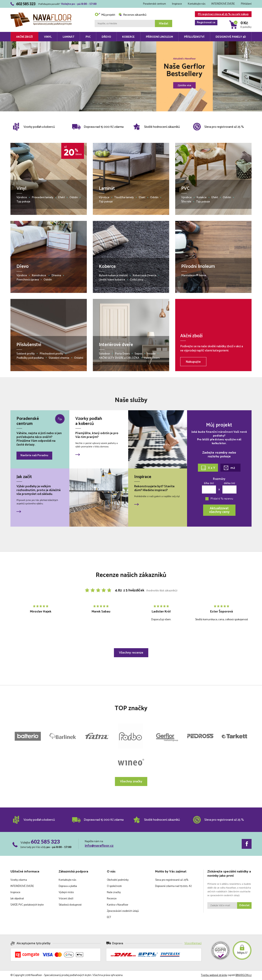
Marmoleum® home (194, 276)
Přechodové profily (51, 354)
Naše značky (114, 892)
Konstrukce (39, 276)
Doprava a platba (68, 886)
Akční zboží (24, 37)
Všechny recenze (131, 653)
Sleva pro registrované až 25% (172, 880)
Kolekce (202, 198)
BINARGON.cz (244, 975)
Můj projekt (105, 15)
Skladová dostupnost (70, 905)
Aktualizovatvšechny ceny (219, 510)
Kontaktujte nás (197, 4)
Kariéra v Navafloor (118, 905)
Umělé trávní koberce (112, 280)
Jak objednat (17, 899)
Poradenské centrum (155, 4)
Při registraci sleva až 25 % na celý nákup (222, 15)
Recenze (112, 899)
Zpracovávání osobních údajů (123, 911)
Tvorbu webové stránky (214, 975)
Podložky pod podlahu (30, 358)
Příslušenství (194, 37)
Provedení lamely (42, 198)
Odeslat (244, 905)
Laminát (69, 37)
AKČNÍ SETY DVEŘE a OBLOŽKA (119, 358)
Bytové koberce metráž (113, 276)
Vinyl (48, 37)
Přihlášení (246, 4)
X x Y (208, 468)
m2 (229, 468)
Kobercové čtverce (144, 276)
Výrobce (22, 198)
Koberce (128, 37)
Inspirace (177, 4)
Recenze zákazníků (132, 15)
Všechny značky (131, 781)
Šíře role (186, 202)
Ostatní (79, 358)
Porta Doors (122, 354)
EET (109, 917)
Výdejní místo (66, 892)
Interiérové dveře (116, 345)
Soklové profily (26, 354)
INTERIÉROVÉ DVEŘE (223, 4)
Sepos (138, 354)
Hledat (164, 24)
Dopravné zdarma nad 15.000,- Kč (173, 886)
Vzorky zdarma (19, 880)
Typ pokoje (23, 202)
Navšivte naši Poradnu (34, 455)
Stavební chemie (59, 358)
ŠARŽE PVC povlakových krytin (27, 905)
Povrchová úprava (28, 280)
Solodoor (104, 354)
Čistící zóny (137, 280)
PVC (88, 37)
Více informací (193, 943)
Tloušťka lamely (124, 198)
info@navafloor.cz (99, 846)
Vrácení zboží (66, 899)
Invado (151, 354)
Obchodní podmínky (118, 880)
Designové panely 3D (231, 37)
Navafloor (41, 14)
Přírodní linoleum (159, 37)
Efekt (61, 198)
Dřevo (106, 37)
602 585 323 (45, 842)
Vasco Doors (152, 358)
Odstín (74, 198)
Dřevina (56, 276)
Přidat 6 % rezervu (222, 499)
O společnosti (114, 886)
